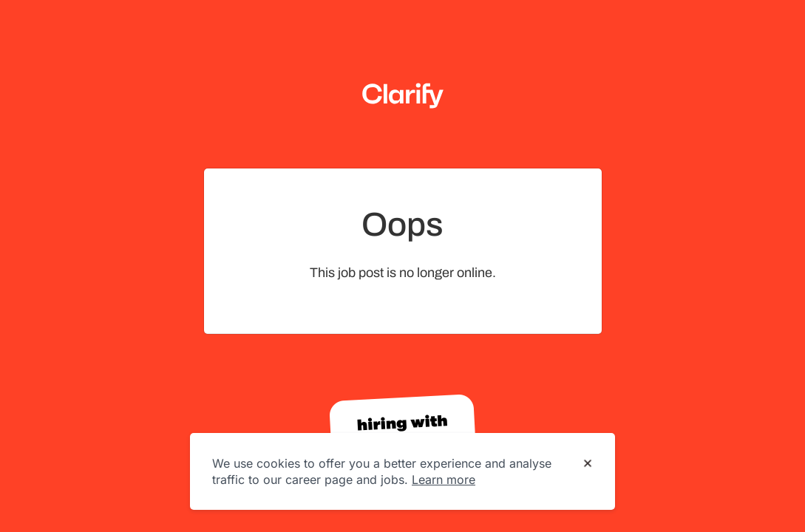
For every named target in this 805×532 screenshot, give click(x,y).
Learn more (444, 480)
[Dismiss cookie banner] (588, 464)
